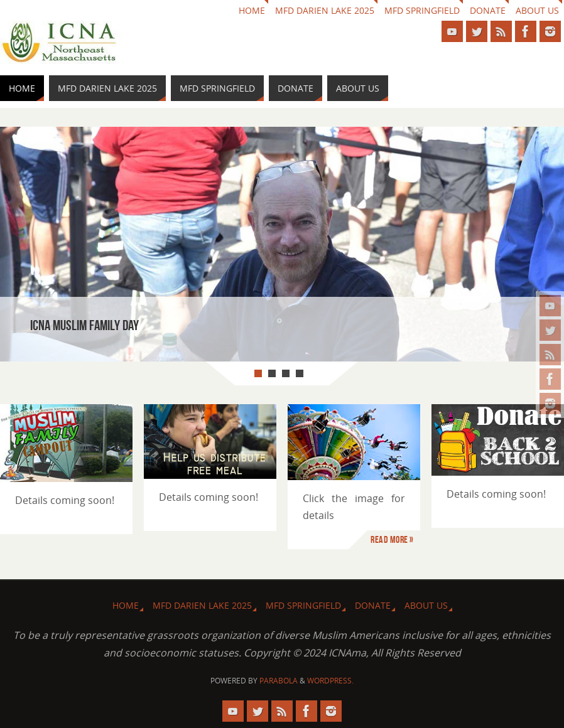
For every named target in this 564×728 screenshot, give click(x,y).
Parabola (279, 681)
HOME (252, 10)
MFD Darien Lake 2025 (325, 10)
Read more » (392, 539)
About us (537, 10)
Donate (488, 10)
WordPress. (330, 681)
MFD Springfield (422, 10)
